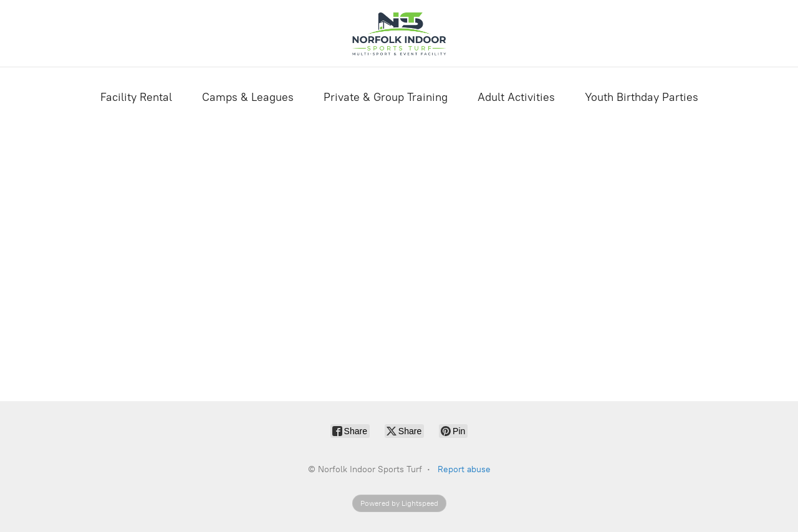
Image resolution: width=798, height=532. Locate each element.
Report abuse (464, 469)
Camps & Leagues (248, 97)
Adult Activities (516, 97)
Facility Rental (136, 97)
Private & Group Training (386, 97)
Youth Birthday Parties (642, 97)
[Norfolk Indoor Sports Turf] (399, 33)
